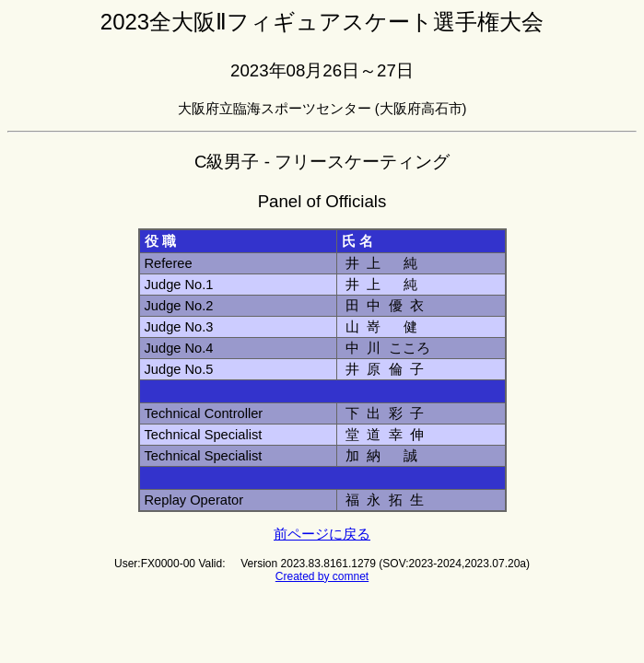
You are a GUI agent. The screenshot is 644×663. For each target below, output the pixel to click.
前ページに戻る (322, 534)
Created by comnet (322, 576)
